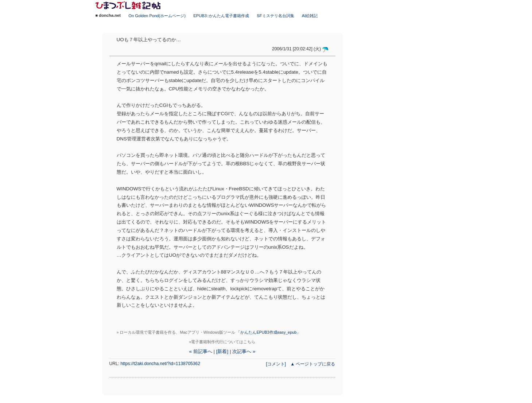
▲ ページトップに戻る (313, 364)
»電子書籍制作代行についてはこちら (222, 342)
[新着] (222, 351)
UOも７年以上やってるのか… (149, 40)
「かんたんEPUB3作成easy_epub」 (268, 332)
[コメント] (276, 364)
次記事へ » (244, 351)
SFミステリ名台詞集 (275, 16)
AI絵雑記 (310, 16)
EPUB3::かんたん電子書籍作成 (221, 16)
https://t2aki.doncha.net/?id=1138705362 (160, 364)
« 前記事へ (201, 351)
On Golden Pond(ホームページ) (157, 16)
